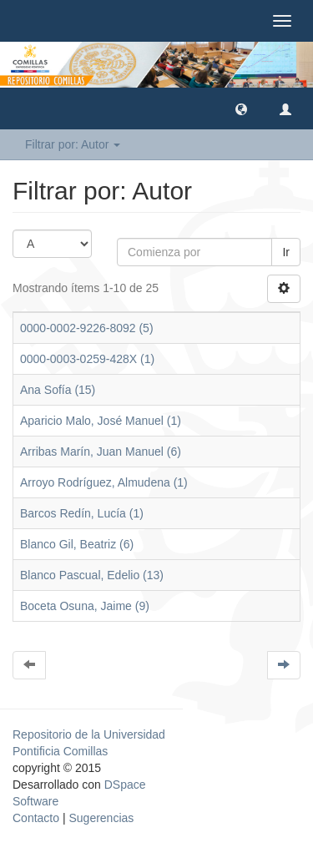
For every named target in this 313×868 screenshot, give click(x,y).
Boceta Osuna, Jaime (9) (85, 606)
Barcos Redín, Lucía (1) (82, 513)
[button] (241, 108)
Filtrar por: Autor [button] (73, 144)
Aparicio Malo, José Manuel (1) (101, 421)
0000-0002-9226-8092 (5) (87, 328)
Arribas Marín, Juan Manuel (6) (101, 452)
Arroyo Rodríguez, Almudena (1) (104, 482)
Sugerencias (101, 818)
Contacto (36, 818)
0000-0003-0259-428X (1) (87, 359)
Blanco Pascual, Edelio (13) (92, 575)
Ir (286, 252)
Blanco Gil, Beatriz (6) (77, 544)
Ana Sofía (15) (58, 390)
